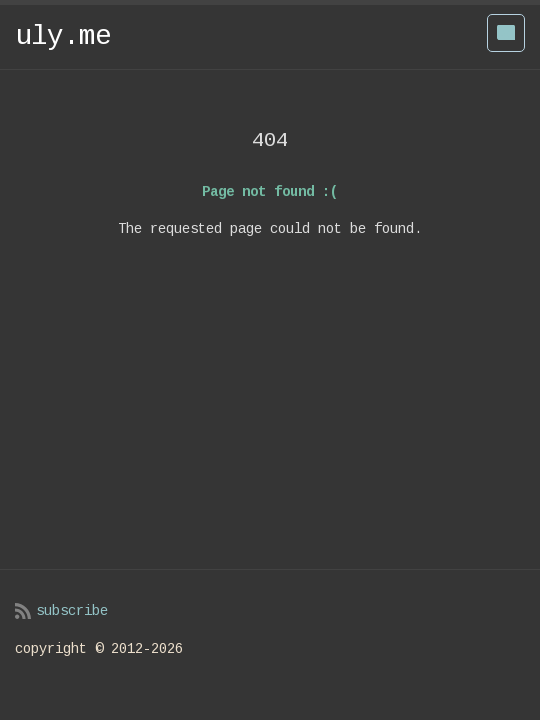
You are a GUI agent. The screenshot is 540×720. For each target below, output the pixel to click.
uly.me (63, 36)
